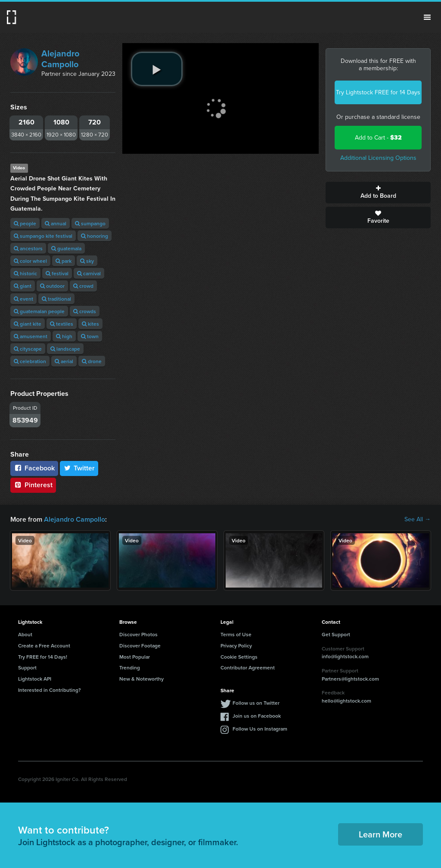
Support (27, 667)
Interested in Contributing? (50, 690)
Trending (130, 667)
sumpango (90, 223)
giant (23, 286)
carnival (89, 273)
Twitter (79, 468)
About (25, 634)
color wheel (30, 261)
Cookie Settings (239, 657)
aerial (64, 361)
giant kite (28, 324)
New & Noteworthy (141, 679)
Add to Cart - (378, 138)
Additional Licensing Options (378, 158)
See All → (418, 520)
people (25, 223)
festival (57, 273)
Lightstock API (35, 679)
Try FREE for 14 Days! (43, 657)
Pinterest (33, 485)
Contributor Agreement (248, 667)
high (64, 336)
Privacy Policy (236, 646)
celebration (30, 361)
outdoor (52, 286)
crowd (83, 286)
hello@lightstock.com (346, 701)
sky (87, 261)
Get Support (336, 634)
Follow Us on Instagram (260, 729)
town (90, 336)
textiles (62, 324)
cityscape (28, 349)
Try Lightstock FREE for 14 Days (378, 92)
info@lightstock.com (345, 656)
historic (25, 273)
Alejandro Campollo (60, 59)
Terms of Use (236, 634)
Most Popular (135, 657)
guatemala (66, 248)
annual (56, 223)
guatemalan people (39, 311)
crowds (85, 311)
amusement (31, 336)
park (64, 261)
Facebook (34, 468)
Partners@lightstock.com (350, 679)
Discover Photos (138, 634)
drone (92, 361)
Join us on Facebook (257, 716)
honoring (95, 236)
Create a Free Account (44, 646)
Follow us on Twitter (256, 703)
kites (90, 324)
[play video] (157, 69)
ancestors (28, 248)
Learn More (380, 834)
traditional (56, 299)
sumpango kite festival (43, 236)
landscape (65, 349)
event (23, 299)
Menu (427, 17)
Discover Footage (140, 646)
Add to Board (378, 193)
